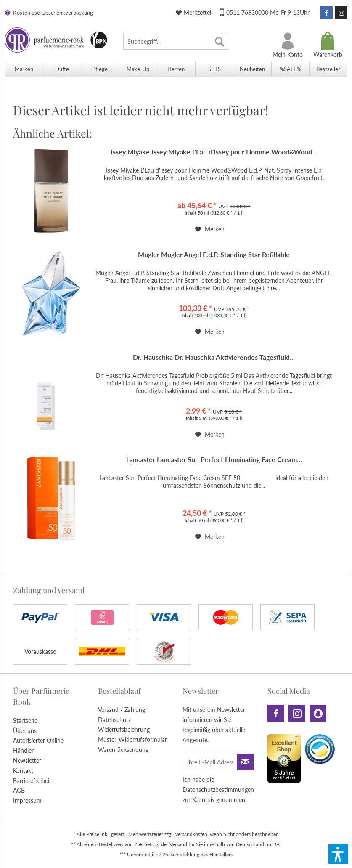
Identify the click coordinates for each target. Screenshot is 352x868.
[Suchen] (220, 41)
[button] (338, 854)
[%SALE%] (290, 69)
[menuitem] (176, 41)
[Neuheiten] (252, 69)
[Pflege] (100, 69)
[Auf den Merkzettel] (210, 229)
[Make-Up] (138, 69)
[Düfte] (62, 69)
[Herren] (176, 69)
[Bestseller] (328, 69)
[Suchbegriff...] (176, 41)
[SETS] (214, 69)
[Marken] (24, 69)
